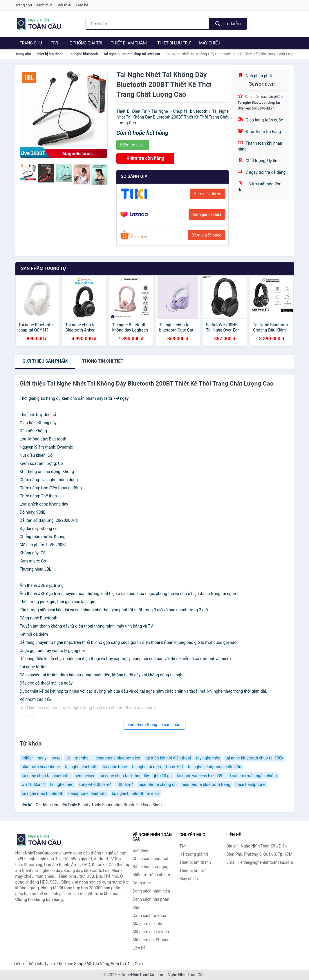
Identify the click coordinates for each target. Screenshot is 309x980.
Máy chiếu (210, 43)
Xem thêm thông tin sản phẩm (154, 725)
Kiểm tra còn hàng (145, 158)
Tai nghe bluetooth (83, 54)
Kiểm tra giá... (132, 145)
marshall (83, 758)
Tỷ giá (49, 964)
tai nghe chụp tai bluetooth (46, 776)
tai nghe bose (115, 767)
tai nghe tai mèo (147, 767)
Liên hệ (82, 5)
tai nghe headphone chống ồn (215, 767)
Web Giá (119, 964)
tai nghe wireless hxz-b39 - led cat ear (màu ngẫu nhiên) (227, 776)
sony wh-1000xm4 (95, 784)
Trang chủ (24, 5)
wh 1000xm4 (33, 784)
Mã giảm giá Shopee (151, 940)
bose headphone (250, 784)
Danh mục (44, 5)
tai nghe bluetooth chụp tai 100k (254, 758)
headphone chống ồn (158, 784)
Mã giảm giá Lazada (151, 932)
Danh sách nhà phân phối (151, 903)
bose (56, 758)
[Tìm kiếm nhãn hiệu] (148, 24)
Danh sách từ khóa (149, 915)
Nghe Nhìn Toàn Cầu (186, 975)
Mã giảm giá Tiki (147, 924)
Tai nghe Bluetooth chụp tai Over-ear (132, 54)
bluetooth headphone (41, 767)
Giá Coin (135, 964)
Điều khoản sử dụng (151, 867)
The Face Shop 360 (74, 964)
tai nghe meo (62, 784)
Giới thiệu (64, 5)
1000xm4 (125, 784)
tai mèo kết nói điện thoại (168, 758)
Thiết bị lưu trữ (174, 43)
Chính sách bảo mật (151, 859)
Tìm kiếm (228, 24)
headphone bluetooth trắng (206, 784)
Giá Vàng (101, 964)
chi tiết (103, 361)
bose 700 (175, 767)
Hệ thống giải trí (85, 43)
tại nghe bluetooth (81, 767)
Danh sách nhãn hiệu (151, 891)
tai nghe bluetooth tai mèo (135, 793)
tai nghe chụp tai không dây (124, 776)
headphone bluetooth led (118, 758)
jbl (68, 758)
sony (42, 758)
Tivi (54, 43)
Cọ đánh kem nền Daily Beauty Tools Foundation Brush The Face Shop (99, 805)
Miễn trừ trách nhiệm (151, 875)
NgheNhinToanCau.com (143, 975)
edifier (27, 758)
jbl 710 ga (163, 776)
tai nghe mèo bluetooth (43, 793)
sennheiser (85, 776)
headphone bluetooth (88, 793)
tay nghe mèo (208, 758)
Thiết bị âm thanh (130, 43)
